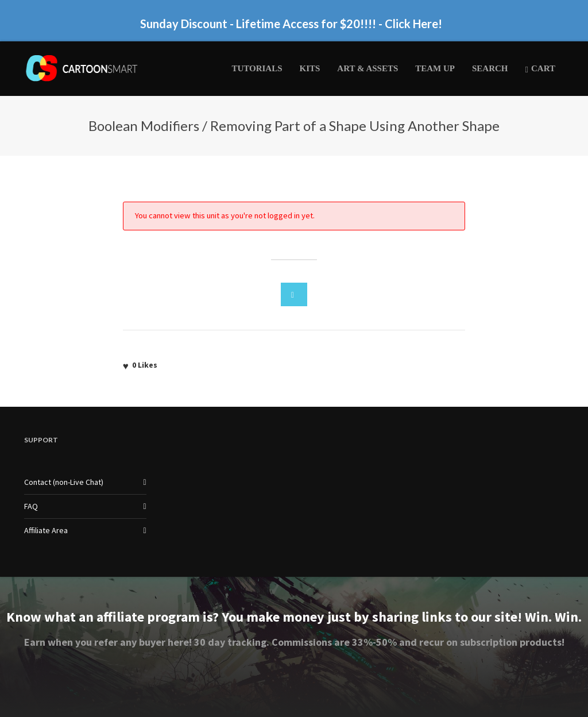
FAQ (31, 506)
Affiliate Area (46, 530)
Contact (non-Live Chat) (64, 482)
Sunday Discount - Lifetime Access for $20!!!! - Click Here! (291, 24)
